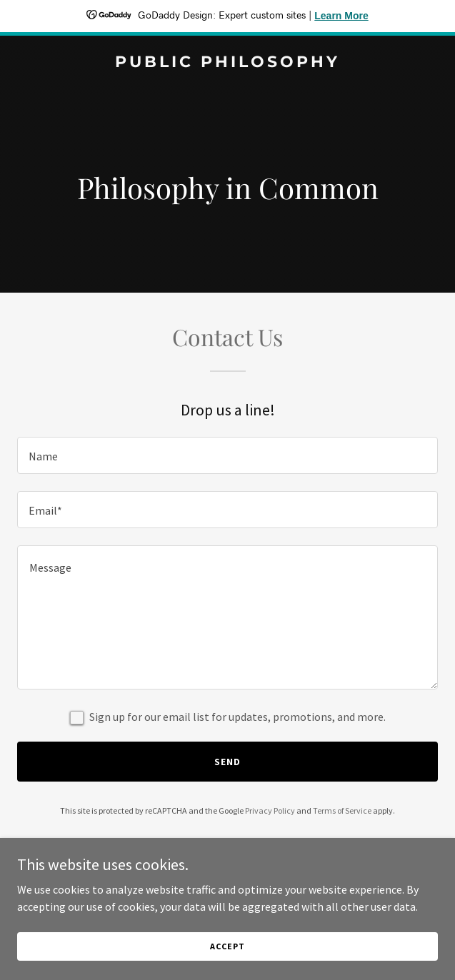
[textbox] (227, 455)
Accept (227, 946)
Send (227, 762)
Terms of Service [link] (342, 810)
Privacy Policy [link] (270, 810)
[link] (227, 63)
